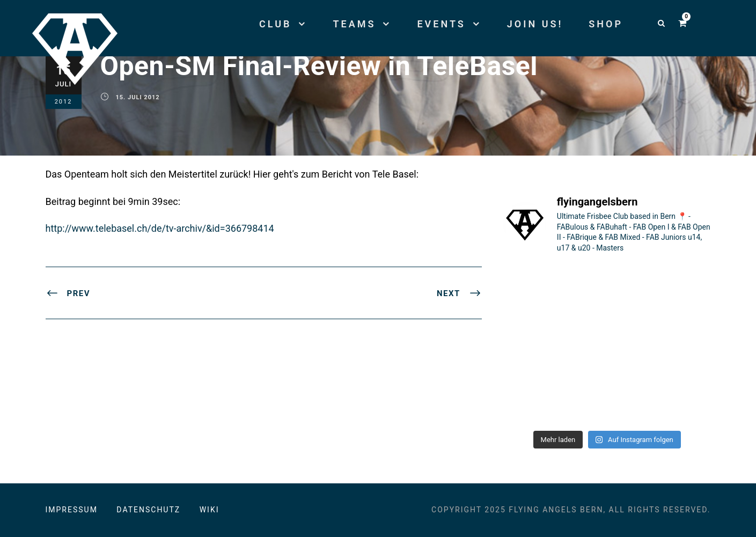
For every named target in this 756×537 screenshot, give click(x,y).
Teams (354, 24)
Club (275, 24)
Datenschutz (148, 510)
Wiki (210, 510)
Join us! (535, 24)
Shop (606, 24)
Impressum (72, 510)
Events (441, 24)
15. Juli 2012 (138, 97)
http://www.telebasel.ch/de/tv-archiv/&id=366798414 (160, 228)
